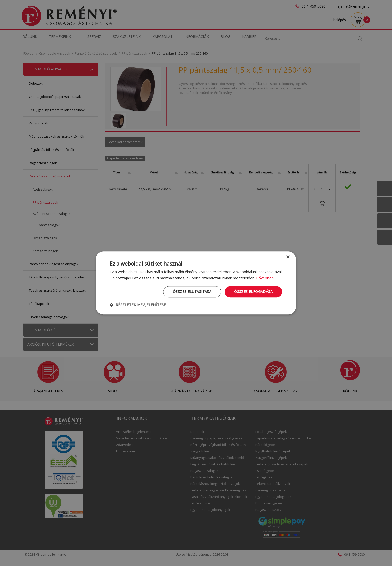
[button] (138, 305)
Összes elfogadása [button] (253, 292)
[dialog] (196, 283)
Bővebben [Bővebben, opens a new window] (265, 278)
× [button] (288, 257)
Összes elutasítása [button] (192, 292)
